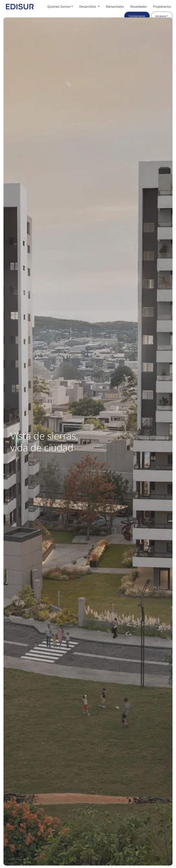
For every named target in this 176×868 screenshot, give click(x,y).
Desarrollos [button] (88, 6)
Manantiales (115, 6)
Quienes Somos (59, 6)
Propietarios (162, 6)
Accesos (161, 16)
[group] (88, 442)
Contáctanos (137, 16)
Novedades (138, 6)
